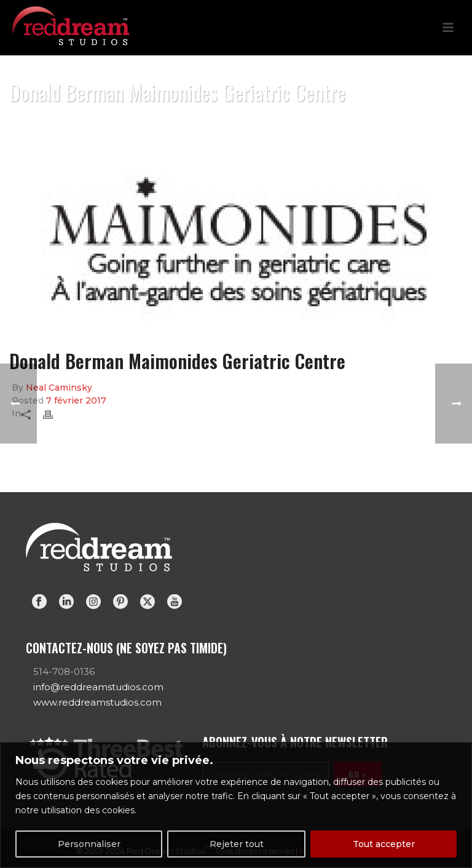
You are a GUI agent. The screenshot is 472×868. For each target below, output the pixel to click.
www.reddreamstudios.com (97, 702)
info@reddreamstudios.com (98, 687)
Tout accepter (384, 844)
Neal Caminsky (59, 388)
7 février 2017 (76, 400)
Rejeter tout (237, 844)
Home (270, 124)
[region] (236, 805)
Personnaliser (89, 844)
